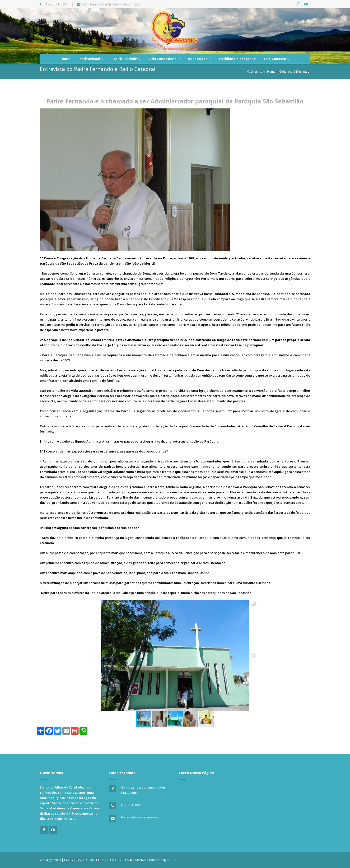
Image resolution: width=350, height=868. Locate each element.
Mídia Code (175, 860)
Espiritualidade (126, 59)
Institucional (91, 59)
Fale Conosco (277, 59)
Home (65, 59)
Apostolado (199, 59)
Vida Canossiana (164, 59)
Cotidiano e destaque (237, 59)
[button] (254, 604)
